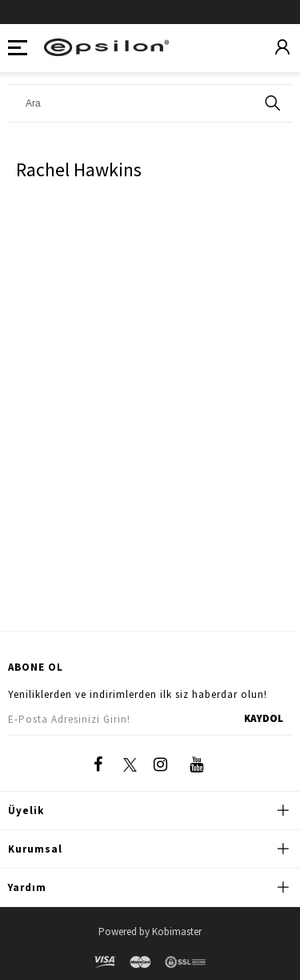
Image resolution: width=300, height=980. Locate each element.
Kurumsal (35, 849)
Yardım (27, 887)
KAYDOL (264, 718)
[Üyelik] (282, 48)
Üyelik (26, 811)
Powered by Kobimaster (150, 932)
